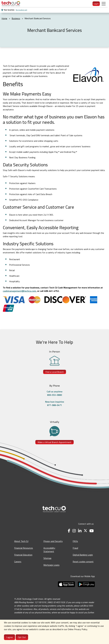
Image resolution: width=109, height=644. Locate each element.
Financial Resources (24, 548)
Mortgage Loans (51, 565)
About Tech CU (21, 541)
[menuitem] (11, 4)
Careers (18, 562)
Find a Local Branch (55, 372)
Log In (96, 4)
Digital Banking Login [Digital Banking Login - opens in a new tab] (83, 555)
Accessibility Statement (49, 550)
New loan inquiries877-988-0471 (55, 403)
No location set (21, 10)
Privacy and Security (53, 541)
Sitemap (47, 558)
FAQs (75, 541)
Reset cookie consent (83, 562)
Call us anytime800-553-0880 (55, 393)
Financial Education (23, 555)
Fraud (75, 548)
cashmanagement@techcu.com (19, 291)
